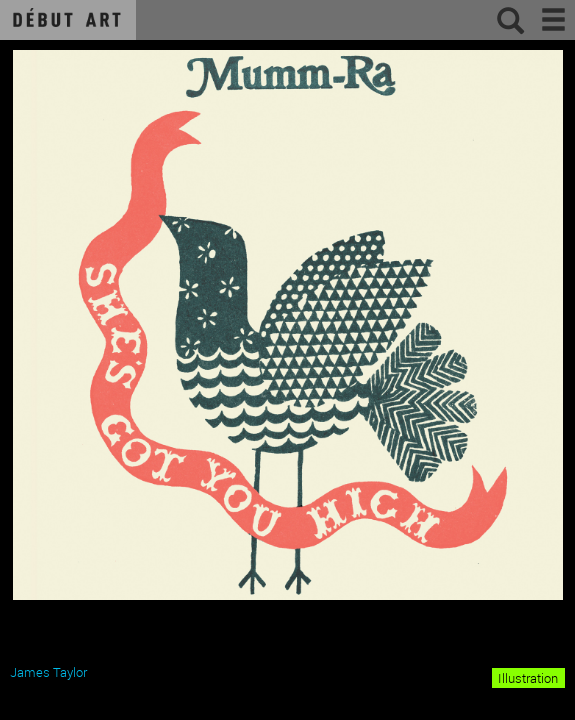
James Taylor (48, 672)
